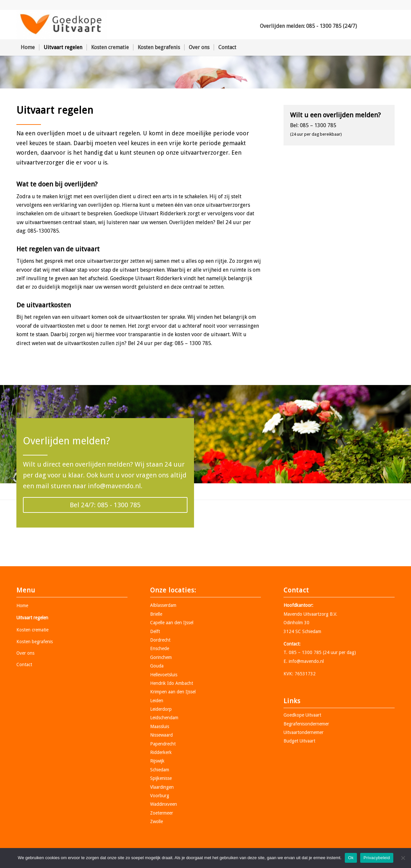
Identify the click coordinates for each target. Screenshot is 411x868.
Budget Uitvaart (299, 741)
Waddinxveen (164, 804)
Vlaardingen (162, 787)
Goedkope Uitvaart (302, 715)
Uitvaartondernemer (303, 732)
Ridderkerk (161, 752)
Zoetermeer (162, 813)
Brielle (156, 614)
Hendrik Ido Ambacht (172, 683)
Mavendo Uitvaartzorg (306, 614)
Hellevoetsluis (164, 675)
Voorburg (160, 796)
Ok (351, 858)
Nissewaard (161, 735)
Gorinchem (161, 657)
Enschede (160, 648)
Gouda (157, 666)
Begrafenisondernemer (306, 724)
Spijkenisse (161, 778)
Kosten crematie (32, 630)
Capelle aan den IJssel (172, 623)
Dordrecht (160, 640)
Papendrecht (163, 744)
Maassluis (160, 726)
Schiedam (160, 770)
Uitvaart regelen (32, 618)
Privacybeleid (377, 858)
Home (22, 606)
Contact (24, 665)
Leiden (157, 701)
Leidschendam (164, 718)
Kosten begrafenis (35, 642)
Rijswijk (157, 761)
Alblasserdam (163, 605)
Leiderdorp (161, 709)
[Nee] (403, 858)
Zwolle (157, 821)
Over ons (25, 653)
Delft (155, 631)
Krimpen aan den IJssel (173, 692)
